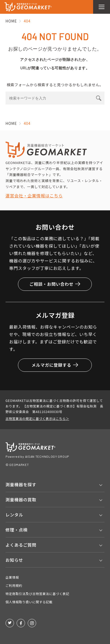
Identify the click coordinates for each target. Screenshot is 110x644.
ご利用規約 (14, 585)
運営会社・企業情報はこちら (34, 196)
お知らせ (14, 560)
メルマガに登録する (55, 365)
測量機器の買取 (21, 500)
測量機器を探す (21, 484)
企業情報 (12, 577)
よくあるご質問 (21, 545)
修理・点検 (17, 530)
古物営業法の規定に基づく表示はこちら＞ (37, 418)
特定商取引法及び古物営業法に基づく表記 (37, 594)
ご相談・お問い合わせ (55, 284)
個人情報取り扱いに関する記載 (29, 602)
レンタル (14, 515)
